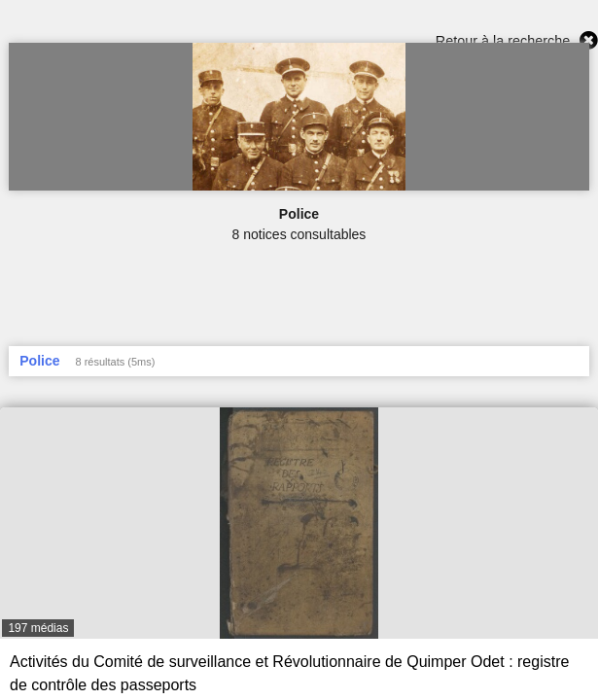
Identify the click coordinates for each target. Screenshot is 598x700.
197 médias (38, 628)
